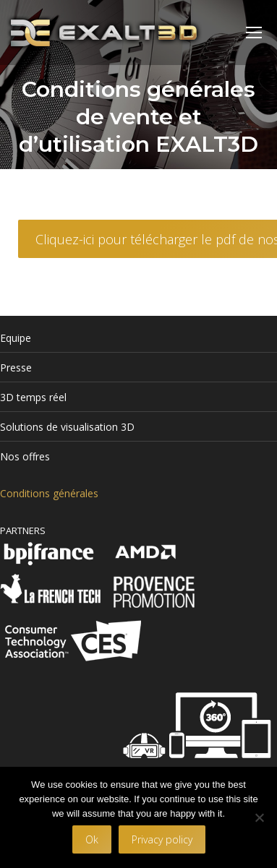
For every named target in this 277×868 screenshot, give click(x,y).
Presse (16, 368)
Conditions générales (49, 493)
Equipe (16, 338)
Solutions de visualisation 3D (67, 427)
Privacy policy (162, 839)
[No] (259, 817)
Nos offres (25, 456)
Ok (92, 839)
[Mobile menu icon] (254, 33)
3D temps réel (33, 397)
